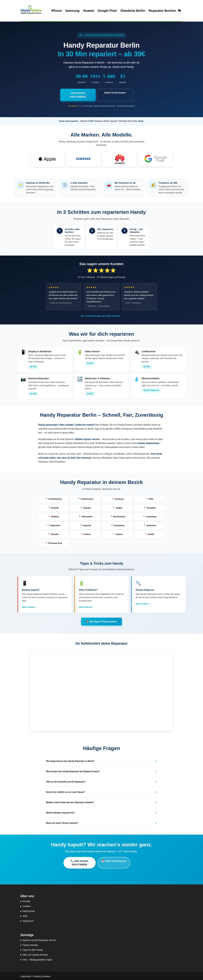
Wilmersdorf (87, 514)
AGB (25, 915)
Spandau (87, 505)
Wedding (55, 514)
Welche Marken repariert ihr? (60, 812)
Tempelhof (151, 505)
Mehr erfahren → (30, 606)
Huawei (89, 11)
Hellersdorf (55, 523)
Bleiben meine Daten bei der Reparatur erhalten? (70, 801)
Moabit (151, 533)
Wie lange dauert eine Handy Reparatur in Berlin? (70, 760)
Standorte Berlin (133, 11)
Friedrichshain (87, 495)
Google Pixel (107, 11)
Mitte (151, 495)
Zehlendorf (151, 523)
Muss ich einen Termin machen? (62, 822)
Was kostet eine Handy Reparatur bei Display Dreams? (73, 770)
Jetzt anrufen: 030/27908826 (80, 93)
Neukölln (55, 505)
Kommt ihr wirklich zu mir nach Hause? (65, 791)
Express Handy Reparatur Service (39, 939)
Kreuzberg (119, 495)
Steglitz (119, 505)
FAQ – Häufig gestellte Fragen (37, 959)
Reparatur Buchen (162, 11)
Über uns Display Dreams (35, 954)
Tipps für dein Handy (33, 949)
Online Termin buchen (122, 93)
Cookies (27, 905)
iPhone (57, 11)
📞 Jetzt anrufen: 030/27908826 (82, 862)
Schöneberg (119, 523)
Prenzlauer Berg (55, 542)
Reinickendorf (119, 514)
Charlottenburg (55, 495)
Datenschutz (29, 910)
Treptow (119, 533)
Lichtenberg (151, 514)
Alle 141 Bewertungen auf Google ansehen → (101, 312)
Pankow (87, 533)
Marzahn (55, 533)
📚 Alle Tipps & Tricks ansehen (102, 620)
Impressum (28, 920)
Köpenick (87, 523)
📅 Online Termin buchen (121, 860)
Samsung (72, 11)
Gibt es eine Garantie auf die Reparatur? (66, 781)
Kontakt (26, 900)
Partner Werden (30, 944)
